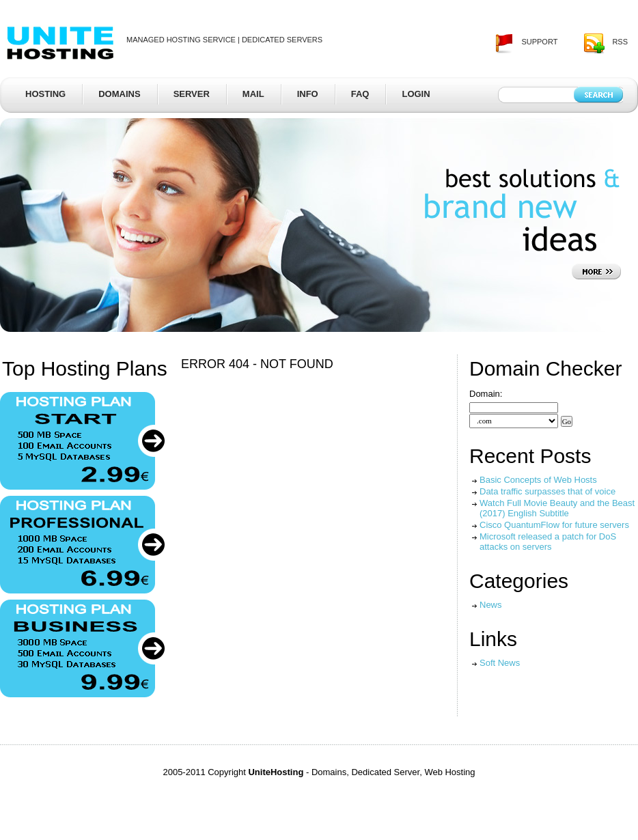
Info (308, 94)
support (539, 42)
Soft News (500, 663)
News (491, 605)
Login (416, 94)
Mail (253, 94)
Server (192, 94)
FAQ (360, 94)
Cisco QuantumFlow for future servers (554, 525)
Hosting (45, 94)
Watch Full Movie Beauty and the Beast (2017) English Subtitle (557, 508)
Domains (119, 94)
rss (620, 42)
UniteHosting (61, 42)
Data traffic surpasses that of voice (547, 491)
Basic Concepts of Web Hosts (538, 480)
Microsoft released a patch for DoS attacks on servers (548, 542)
